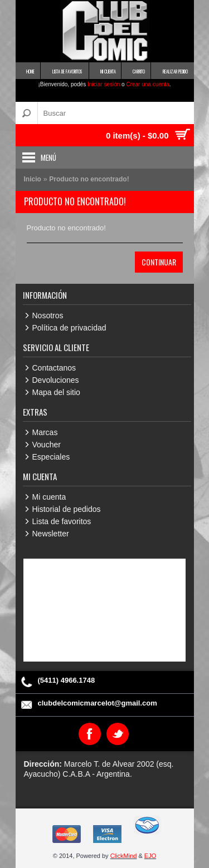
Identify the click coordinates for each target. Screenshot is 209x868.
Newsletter (51, 534)
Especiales (51, 457)
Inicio (33, 179)
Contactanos (54, 368)
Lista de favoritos (62, 521)
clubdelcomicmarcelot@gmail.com (98, 703)
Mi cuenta (49, 497)
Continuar (159, 262)
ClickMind (124, 856)
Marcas (45, 432)
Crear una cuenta (147, 84)
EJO (150, 856)
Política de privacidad (69, 328)
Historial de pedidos (67, 509)
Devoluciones (56, 380)
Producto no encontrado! (89, 179)
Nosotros (48, 315)
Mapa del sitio (56, 392)
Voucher (47, 445)
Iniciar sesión (104, 84)
